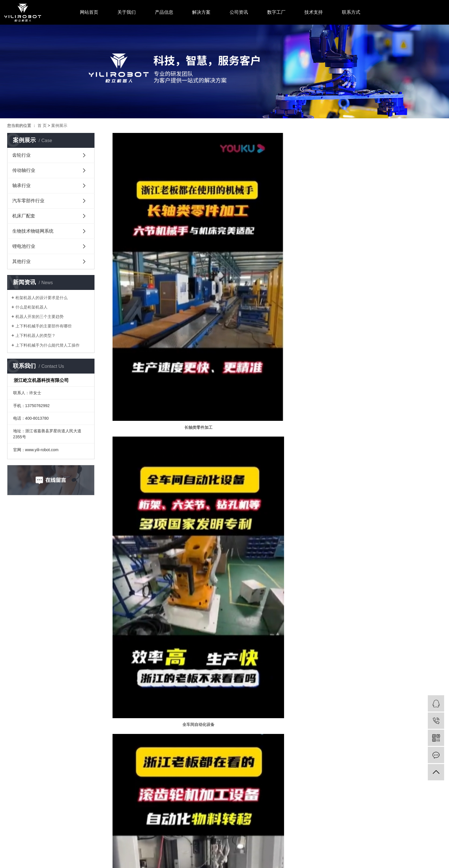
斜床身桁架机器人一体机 (277, 510)
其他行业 (21, 261)
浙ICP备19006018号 (125, 849)
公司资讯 (239, 12)
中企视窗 (165, 849)
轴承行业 (21, 185)
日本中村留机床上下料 (389, 510)
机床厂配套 (24, 216)
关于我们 (127, 12)
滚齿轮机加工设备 (389, 319)
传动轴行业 (24, 170)
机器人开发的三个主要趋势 (40, 317)
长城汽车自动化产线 (389, 681)
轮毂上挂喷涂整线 (165, 596)
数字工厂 (276, 12)
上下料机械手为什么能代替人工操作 (48, 345)
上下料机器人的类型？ (36, 335)
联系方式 (351, 12)
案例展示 (59, 125)
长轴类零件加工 (165, 319)
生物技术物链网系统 (33, 231)
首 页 (42, 125)
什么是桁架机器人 (31, 307)
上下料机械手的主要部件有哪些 (44, 326)
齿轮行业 (21, 155)
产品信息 (164, 12)
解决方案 (201, 12)
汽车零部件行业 (28, 201)
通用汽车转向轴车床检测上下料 (277, 681)
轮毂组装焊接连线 (165, 681)
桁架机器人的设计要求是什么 (42, 298)
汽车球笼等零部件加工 (165, 510)
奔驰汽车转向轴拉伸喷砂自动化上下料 (277, 596)
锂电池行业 (24, 246)
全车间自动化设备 (277, 319)
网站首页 (89, 12)
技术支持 (314, 12)
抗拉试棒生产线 (389, 596)
